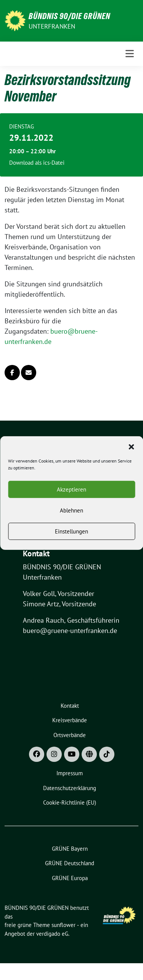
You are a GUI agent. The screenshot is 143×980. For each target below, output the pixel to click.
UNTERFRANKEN (52, 26)
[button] (131, 454)
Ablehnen (71, 518)
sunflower (63, 925)
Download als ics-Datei (37, 163)
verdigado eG (52, 934)
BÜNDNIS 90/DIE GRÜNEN (69, 16)
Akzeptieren (71, 497)
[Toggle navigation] (130, 54)
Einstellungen (71, 539)
